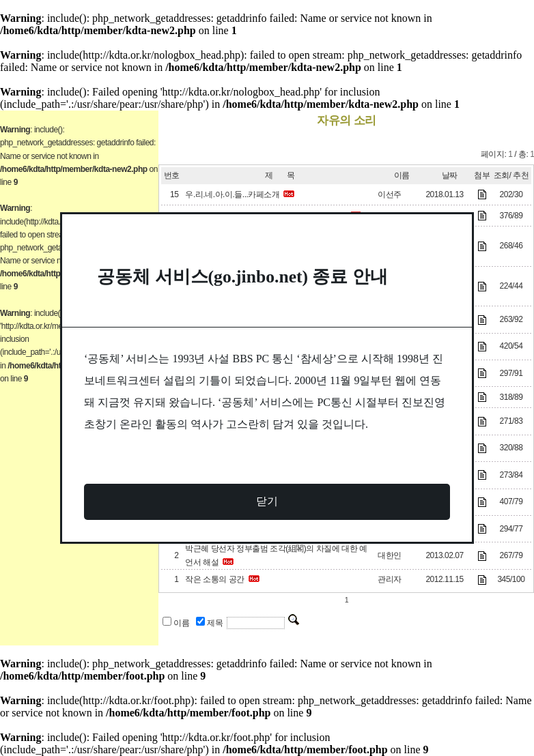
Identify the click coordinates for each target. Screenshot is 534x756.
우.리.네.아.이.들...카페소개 (232, 194)
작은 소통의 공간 (214, 579)
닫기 (267, 501)
